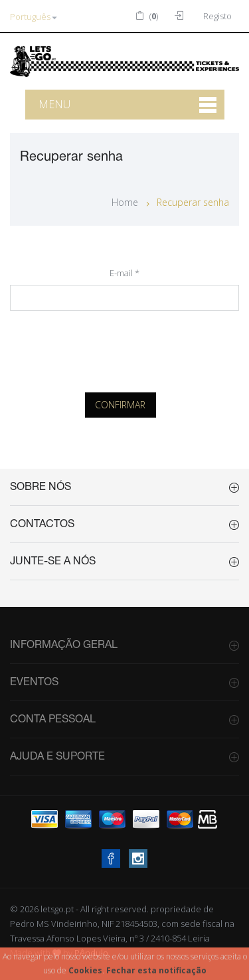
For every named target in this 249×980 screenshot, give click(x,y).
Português (34, 17)
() (147, 16)
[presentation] (125, 348)
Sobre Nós (41, 487)
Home (125, 202)
